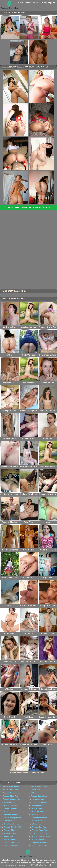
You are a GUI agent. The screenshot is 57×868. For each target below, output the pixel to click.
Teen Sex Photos (11, 815)
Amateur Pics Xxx (11, 846)
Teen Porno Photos (11, 824)
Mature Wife (9, 836)
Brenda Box (36, 790)
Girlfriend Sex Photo (40, 843)
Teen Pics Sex (9, 802)
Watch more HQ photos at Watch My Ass (28, 207)
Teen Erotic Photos (11, 833)
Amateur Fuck (37, 821)
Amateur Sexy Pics (11, 843)
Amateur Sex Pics (39, 827)
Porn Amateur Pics (39, 818)
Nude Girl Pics (38, 812)
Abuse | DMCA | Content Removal (38, 865)
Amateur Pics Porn (10, 790)
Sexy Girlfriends (10, 808)
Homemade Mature (39, 802)
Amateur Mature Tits (40, 846)
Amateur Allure (38, 839)
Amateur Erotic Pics (39, 796)
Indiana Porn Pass (39, 805)
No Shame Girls (38, 799)
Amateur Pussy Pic (11, 839)
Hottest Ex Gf (9, 821)
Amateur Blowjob (11, 830)
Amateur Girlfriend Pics (13, 827)
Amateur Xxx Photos (11, 787)
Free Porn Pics (38, 808)
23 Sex (34, 793)
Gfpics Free (36, 824)
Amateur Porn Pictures (41, 836)
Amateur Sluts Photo (11, 796)
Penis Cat (8, 812)
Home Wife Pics (38, 815)
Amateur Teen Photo (12, 805)
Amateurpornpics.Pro (12, 818)
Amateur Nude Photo (40, 830)
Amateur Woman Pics (12, 799)
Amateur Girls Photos (12, 793)
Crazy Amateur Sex (39, 833)
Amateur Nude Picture (40, 787)
